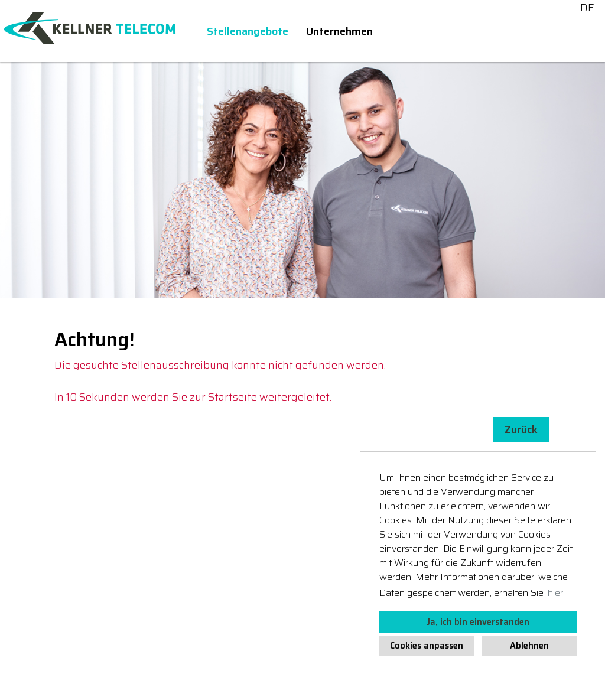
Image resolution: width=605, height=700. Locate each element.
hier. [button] (556, 593)
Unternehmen (339, 31)
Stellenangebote (248, 31)
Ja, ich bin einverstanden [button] (478, 622)
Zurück (521, 429)
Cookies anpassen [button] (427, 646)
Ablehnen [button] (529, 646)
